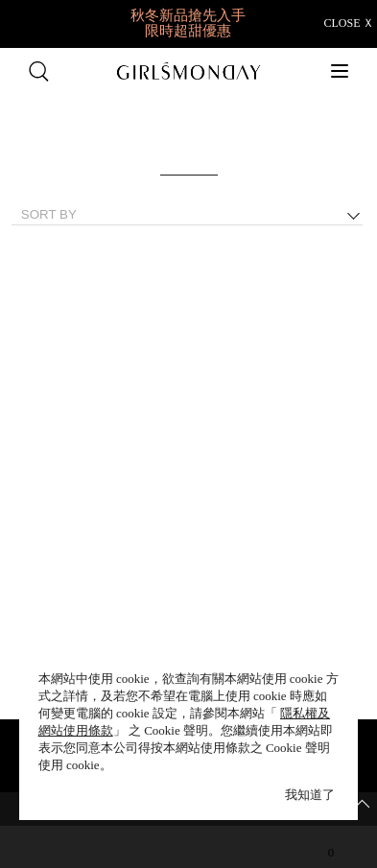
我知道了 (310, 795)
